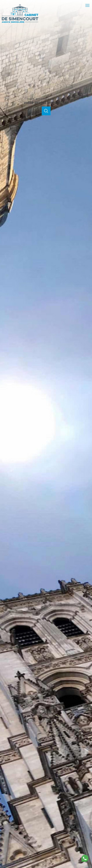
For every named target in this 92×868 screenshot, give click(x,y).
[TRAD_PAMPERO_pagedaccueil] (20, 22)
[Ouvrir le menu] (88, 5)
